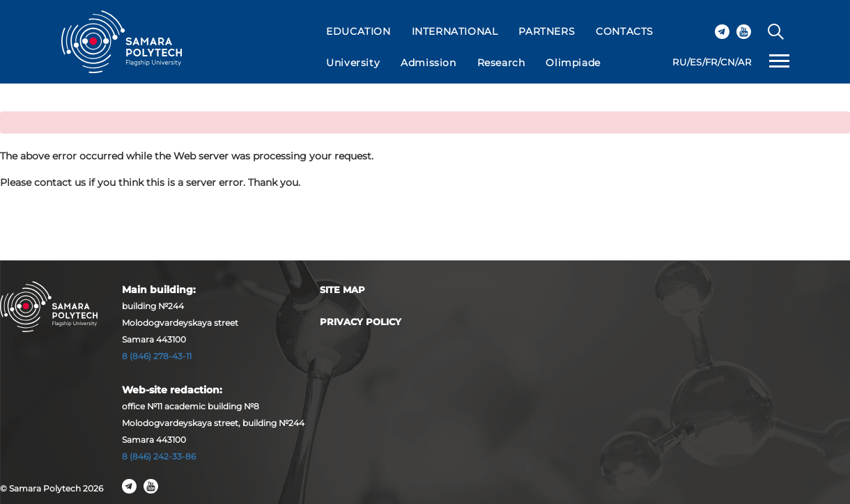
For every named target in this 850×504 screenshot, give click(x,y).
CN (728, 62)
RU (679, 62)
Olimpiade (573, 63)
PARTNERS (547, 31)
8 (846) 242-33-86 (159, 456)
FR (711, 62)
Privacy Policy (361, 322)
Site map (342, 290)
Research (501, 63)
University (353, 63)
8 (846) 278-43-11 (157, 356)
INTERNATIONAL (455, 31)
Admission (428, 63)
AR (744, 62)
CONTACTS (625, 31)
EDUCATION (358, 31)
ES (696, 62)
